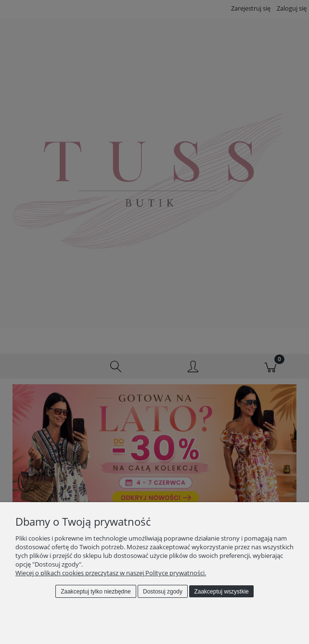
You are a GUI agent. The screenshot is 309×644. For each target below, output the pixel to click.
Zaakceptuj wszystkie (221, 592)
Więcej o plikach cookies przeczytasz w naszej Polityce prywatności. (111, 573)
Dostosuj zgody (163, 592)
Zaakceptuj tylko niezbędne (96, 592)
